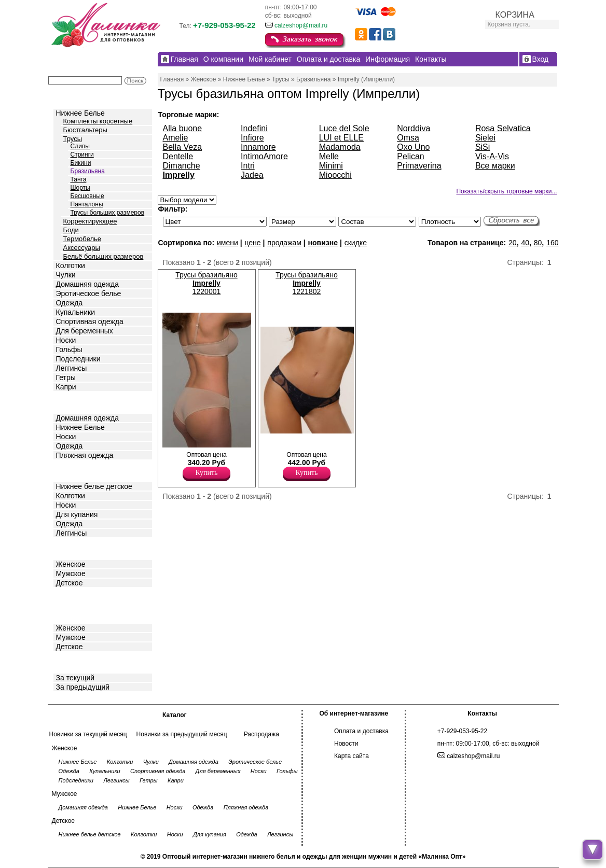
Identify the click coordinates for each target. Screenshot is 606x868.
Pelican (410, 156)
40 (525, 243)
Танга (79, 179)
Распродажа (261, 734)
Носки (66, 340)
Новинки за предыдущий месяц (182, 734)
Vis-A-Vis (492, 156)
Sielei (485, 138)
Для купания (77, 514)
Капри (66, 387)
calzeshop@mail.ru (301, 25)
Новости (346, 744)
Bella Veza (183, 147)
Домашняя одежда (87, 284)
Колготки (71, 265)
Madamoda (340, 147)
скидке (356, 243)
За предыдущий (83, 687)
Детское (71, 470)
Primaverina (419, 166)
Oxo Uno (413, 147)
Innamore (258, 147)
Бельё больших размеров (104, 256)
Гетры (66, 377)
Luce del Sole (344, 128)
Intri (248, 166)
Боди (71, 230)
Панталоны (87, 204)
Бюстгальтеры (85, 130)
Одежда (70, 303)
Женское (71, 564)
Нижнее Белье (80, 113)
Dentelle (178, 156)
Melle (329, 156)
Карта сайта (352, 756)
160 (552, 243)
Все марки (495, 166)
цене (252, 243)
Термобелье (82, 239)
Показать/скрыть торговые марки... (506, 191)
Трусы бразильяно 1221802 (306, 283)
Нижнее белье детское (94, 486)
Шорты (80, 188)
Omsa (408, 138)
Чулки (66, 275)
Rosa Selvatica (503, 128)
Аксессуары (82, 248)
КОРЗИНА (515, 15)
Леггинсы (72, 368)
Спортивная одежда (90, 321)
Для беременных (85, 331)
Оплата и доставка (361, 731)
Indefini (254, 128)
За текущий (75, 678)
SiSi (483, 147)
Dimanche (182, 166)
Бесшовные (87, 196)
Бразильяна (88, 171)
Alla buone (183, 128)
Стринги (82, 155)
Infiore (252, 138)
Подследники (78, 359)
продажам (284, 243)
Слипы (80, 146)
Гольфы (69, 349)
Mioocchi (335, 175)
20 (513, 243)
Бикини (81, 163)
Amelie (176, 138)
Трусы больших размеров (108, 213)
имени (228, 243)
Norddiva (414, 128)
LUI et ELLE (341, 138)
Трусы (73, 139)
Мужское (71, 573)
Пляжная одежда (85, 455)
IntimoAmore (264, 156)
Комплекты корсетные (98, 121)
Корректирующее (90, 221)
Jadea (252, 175)
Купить (207, 473)
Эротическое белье (89, 293)
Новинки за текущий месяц (88, 734)
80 (538, 243)
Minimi (331, 166)
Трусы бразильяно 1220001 (206, 283)
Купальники (75, 312)
